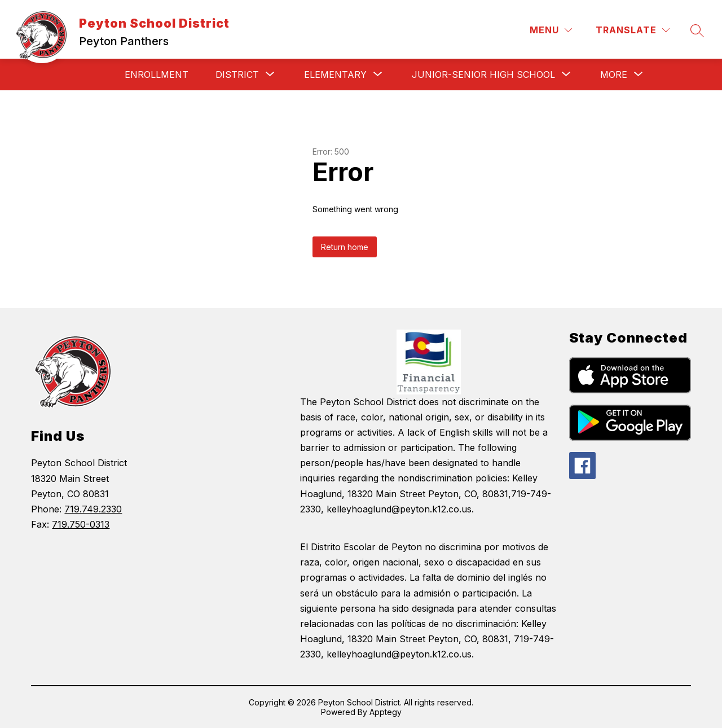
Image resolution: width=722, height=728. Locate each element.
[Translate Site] (633, 30)
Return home (345, 247)
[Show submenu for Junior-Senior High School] (483, 74)
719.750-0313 (81, 524)
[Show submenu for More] (614, 74)
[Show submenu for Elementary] (335, 74)
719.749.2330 (93, 509)
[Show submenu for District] (237, 74)
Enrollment (157, 74)
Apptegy (386, 712)
